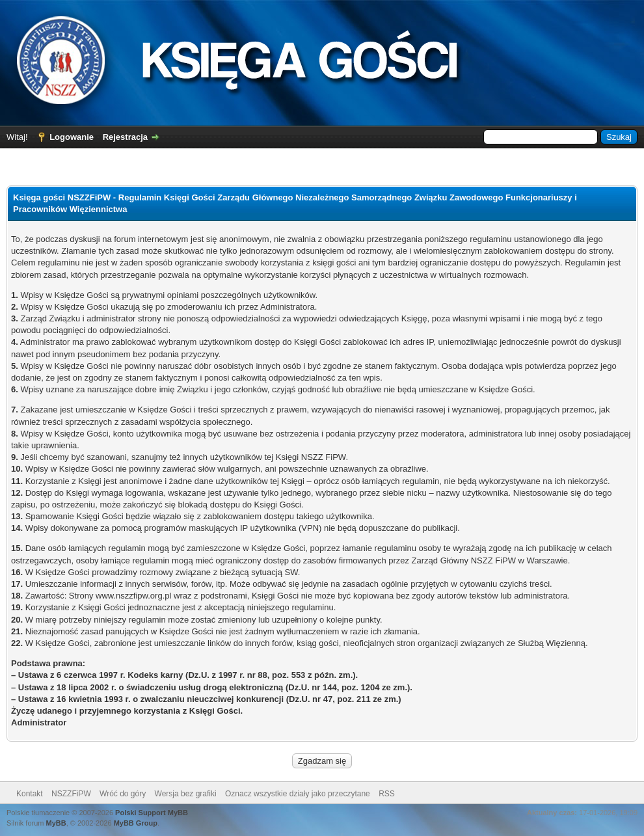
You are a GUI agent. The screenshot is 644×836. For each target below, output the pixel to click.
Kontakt (30, 794)
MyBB (56, 823)
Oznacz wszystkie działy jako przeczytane (298, 794)
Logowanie (72, 137)
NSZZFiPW (71, 794)
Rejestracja (125, 137)
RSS (387, 794)
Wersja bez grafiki (186, 794)
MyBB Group (136, 823)
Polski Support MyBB (152, 813)
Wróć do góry (123, 794)
